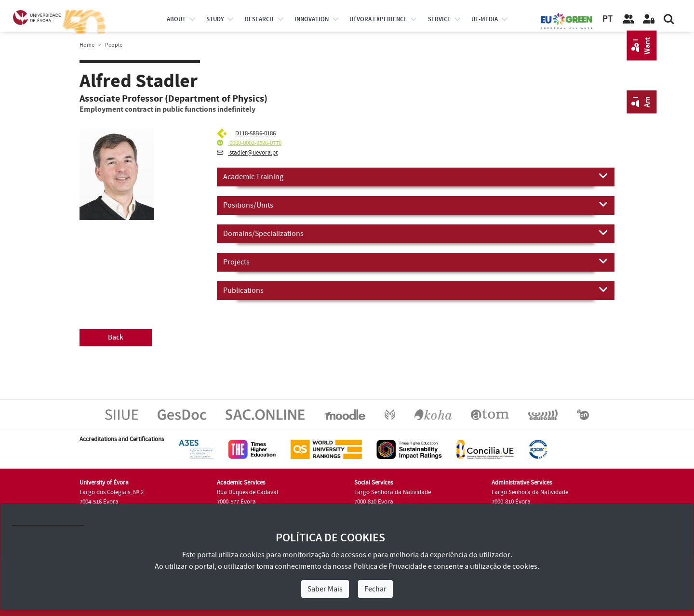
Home (87, 45)
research (259, 19)
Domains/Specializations (416, 233)
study (215, 19)
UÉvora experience (378, 19)
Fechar (375, 589)
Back (116, 337)
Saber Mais (325, 589)
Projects (416, 262)
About (176, 19)
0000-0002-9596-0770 (249, 143)
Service (439, 19)
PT (607, 19)
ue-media (485, 19)
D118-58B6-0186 (255, 133)
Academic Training (416, 176)
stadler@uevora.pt (247, 153)
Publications (416, 290)
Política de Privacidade (390, 566)
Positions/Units (416, 205)
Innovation (312, 19)
